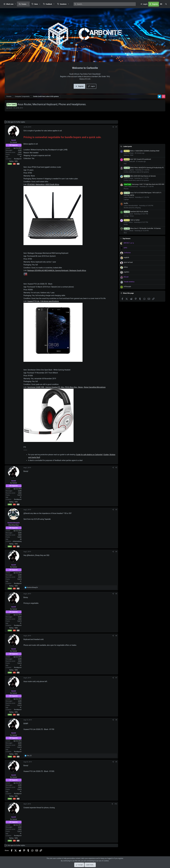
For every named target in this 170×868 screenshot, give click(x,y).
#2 (116, 468)
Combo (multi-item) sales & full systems (136, 172)
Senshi (10, 108)
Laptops (126, 199)
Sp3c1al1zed (128, 262)
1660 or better (132, 220)
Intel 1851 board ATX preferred (137, 159)
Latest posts (128, 146)
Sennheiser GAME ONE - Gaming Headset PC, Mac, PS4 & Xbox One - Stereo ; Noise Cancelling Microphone (66, 387)
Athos (126, 267)
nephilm (126, 272)
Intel (125, 164)
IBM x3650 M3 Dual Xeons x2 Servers (140, 176)
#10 (116, 804)
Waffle (126, 203)
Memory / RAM (129, 155)
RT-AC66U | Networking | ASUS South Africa (43, 184)
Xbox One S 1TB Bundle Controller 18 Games (142, 228)
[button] (15, 4)
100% (16, 161)
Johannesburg (17, 541)
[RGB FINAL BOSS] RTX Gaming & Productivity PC (144, 168)
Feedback (49, 4)
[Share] (113, 127)
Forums (24, 4)
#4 (116, 552)
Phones (126, 189)
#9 (116, 762)
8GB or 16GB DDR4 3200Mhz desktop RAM (141, 151)
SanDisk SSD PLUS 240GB (136, 212)
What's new (10, 4)
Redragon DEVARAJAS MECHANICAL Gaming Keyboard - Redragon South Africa (57, 270)
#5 (116, 594)
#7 (116, 678)
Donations (63, 4)
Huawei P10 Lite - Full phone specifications (43, 301)
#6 (116, 636)
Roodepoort (18, 159)
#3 (116, 510)
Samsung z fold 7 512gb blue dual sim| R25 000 (144, 184)
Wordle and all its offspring (132, 208)
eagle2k (126, 257)
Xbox (125, 233)
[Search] (106, 4)
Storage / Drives (129, 216)
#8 (116, 720)
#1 (116, 127)
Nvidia (126, 224)
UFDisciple (127, 287)
